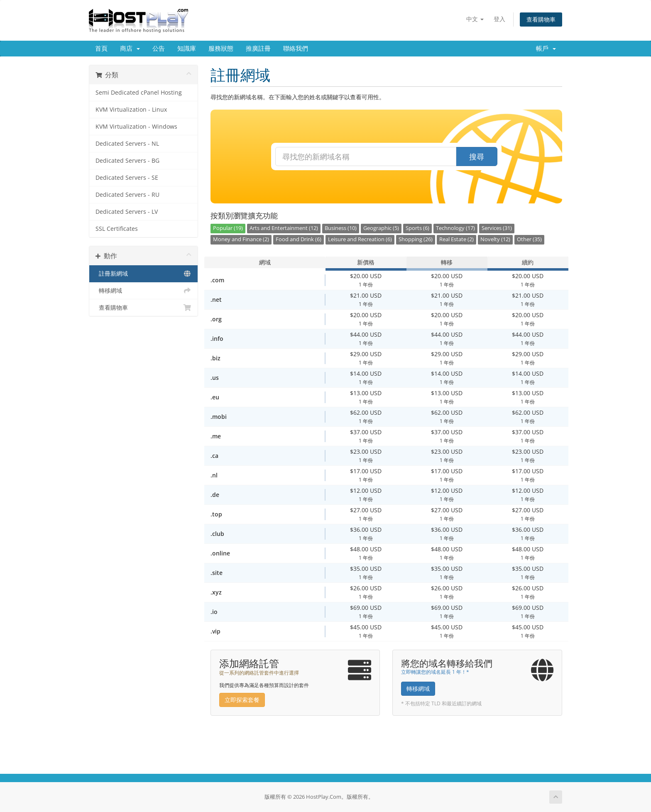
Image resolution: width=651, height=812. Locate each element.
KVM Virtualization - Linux (131, 110)
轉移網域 (143, 291)
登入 (499, 19)
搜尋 (477, 157)
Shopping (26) (416, 239)
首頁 (101, 49)
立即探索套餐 (242, 700)
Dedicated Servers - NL (127, 144)
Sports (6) (417, 228)
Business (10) (341, 228)
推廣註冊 (258, 49)
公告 (159, 49)
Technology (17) (455, 228)
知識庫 (187, 49)
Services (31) (497, 228)
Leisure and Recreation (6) (360, 239)
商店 (130, 49)
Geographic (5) (381, 228)
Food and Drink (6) (299, 239)
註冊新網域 (143, 274)
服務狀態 (221, 49)
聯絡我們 (296, 49)
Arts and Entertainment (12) (284, 228)
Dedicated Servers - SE (127, 178)
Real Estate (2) (456, 239)
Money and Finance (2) (241, 239)
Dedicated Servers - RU (127, 195)
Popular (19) (228, 228)
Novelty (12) (495, 239)
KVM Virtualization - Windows (136, 127)
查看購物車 (541, 19)
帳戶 (546, 49)
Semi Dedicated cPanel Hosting (139, 93)
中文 (475, 19)
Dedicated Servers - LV (127, 212)
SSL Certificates (117, 229)
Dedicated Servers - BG (127, 161)
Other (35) (529, 239)
